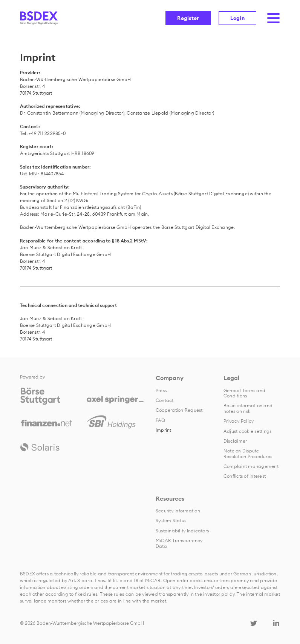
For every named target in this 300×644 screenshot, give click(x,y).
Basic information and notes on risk (248, 408)
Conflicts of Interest (245, 476)
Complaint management (251, 466)
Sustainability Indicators (182, 531)
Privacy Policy (239, 421)
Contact (165, 400)
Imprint (164, 430)
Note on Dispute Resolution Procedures (248, 453)
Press (161, 390)
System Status (171, 521)
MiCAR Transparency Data (179, 543)
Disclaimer (235, 441)
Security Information (178, 511)
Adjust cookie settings (247, 431)
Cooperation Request (179, 410)
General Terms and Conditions (244, 393)
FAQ (161, 420)
